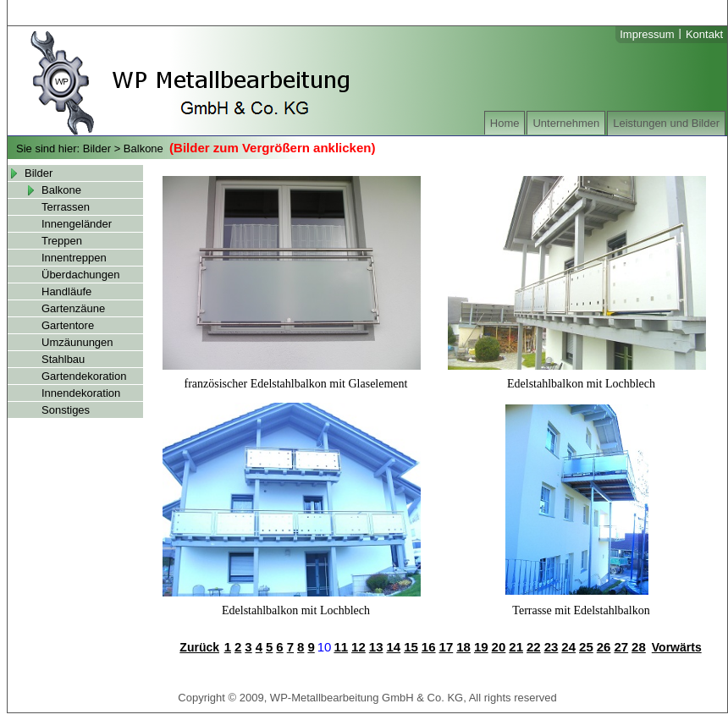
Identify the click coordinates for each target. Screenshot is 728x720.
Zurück (199, 647)
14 (393, 647)
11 (341, 647)
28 (639, 647)
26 (604, 647)
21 (516, 647)
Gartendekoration (84, 376)
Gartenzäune (73, 308)
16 (429, 647)
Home (505, 123)
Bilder (97, 148)
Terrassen (66, 207)
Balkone (143, 148)
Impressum (647, 34)
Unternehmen (566, 123)
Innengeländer (77, 224)
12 (358, 647)
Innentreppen (74, 258)
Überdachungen (81, 275)
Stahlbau (63, 359)
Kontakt (704, 34)
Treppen (62, 241)
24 (568, 647)
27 (621, 647)
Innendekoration (81, 393)
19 (481, 647)
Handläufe (66, 291)
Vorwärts (677, 647)
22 (534, 647)
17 (447, 647)
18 (463, 647)
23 (552, 647)
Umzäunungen (77, 342)
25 (586, 647)
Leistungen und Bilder (666, 123)
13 (376, 647)
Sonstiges (66, 410)
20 (499, 647)
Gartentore (68, 325)
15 (411, 647)
